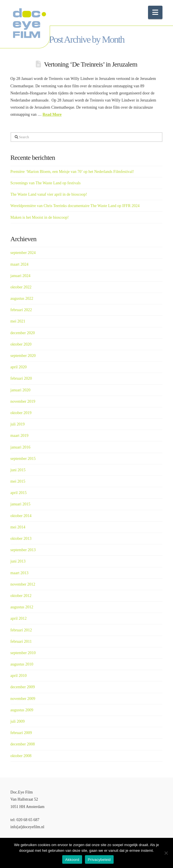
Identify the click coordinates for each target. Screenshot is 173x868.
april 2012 (19, 618)
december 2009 (23, 687)
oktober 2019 (21, 413)
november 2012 (23, 584)
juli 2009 (18, 721)
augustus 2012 (22, 607)
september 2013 (23, 550)
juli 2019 (18, 424)
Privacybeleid (99, 860)
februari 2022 (21, 310)
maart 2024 (19, 264)
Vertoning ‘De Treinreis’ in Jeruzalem (91, 64)
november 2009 (23, 699)
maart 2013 (19, 573)
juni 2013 (18, 561)
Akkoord (72, 860)
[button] (155, 12)
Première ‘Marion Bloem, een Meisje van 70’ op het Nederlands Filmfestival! (72, 172)
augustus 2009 (22, 710)
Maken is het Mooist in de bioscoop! (40, 217)
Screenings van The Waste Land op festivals (46, 183)
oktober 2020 (21, 344)
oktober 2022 (21, 287)
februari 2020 (21, 378)
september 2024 (23, 253)
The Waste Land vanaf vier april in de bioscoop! (49, 194)
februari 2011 (21, 641)
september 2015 (23, 459)
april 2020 (19, 367)
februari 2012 (21, 630)
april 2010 (19, 676)
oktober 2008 (21, 756)
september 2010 (23, 653)
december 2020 (23, 333)
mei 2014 (18, 527)
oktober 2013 (21, 539)
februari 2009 (21, 733)
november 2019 (23, 401)
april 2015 (19, 493)
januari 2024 (20, 276)
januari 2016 (20, 447)
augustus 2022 (22, 298)
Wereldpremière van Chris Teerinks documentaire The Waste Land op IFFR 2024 (75, 206)
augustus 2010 (22, 664)
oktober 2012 (21, 596)
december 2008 (23, 744)
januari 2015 (20, 504)
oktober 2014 (21, 516)
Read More (52, 114)
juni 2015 (18, 470)
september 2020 (23, 356)
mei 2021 (18, 321)
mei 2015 (18, 481)
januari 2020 (20, 390)
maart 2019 (19, 436)
